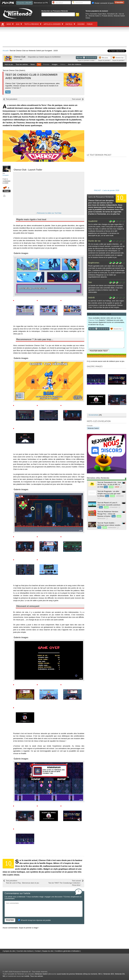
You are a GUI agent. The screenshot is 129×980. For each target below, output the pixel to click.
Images (55, 64)
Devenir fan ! (120, 58)
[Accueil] (3, 24)
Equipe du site (48, 951)
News (9, 24)
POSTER (10, 920)
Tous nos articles (37, 976)
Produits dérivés (107, 16)
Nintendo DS (120, 974)
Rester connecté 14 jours (103, 3)
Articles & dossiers (52, 24)
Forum (90, 24)
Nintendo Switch (93, 428)
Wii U (100, 974)
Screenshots (93, 415)
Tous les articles (22, 64)
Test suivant (76, 99)
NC (21, 60)
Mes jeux (105, 58)
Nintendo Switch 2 (95, 16)
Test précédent (12, 99)
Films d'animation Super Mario (96, 14)
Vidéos (63, 64)
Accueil (5, 51)
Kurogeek (6, 175)
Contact (38, 951)
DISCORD (81, 24)
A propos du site (9, 951)
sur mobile (25, 976)
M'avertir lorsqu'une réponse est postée (34, 920)
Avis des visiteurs (75, 64)
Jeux (18, 24)
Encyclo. (69, 24)
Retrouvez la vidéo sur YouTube (49, 213)
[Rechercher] (58, 14)
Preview (46, 64)
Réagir (7, 191)
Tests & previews (32, 24)
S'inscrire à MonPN (24, 3)
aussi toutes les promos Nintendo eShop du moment (77, 974)
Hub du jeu (9, 64)
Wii (4, 976)
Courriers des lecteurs (25, 951)
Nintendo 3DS (109, 974)
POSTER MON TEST (99, 351)
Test (39, 64)
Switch (42, 57)
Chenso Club (20, 57)
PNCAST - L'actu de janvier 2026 (107, 190)
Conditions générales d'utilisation (67, 951)
